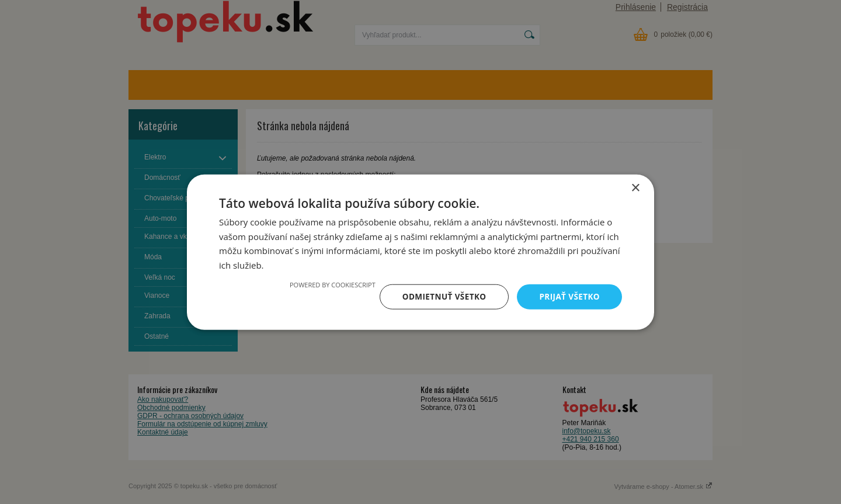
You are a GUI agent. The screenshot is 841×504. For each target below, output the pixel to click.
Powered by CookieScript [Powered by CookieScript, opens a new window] (328, 284)
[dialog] (420, 252)
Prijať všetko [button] (569, 296)
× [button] (635, 187)
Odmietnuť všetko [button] (441, 296)
